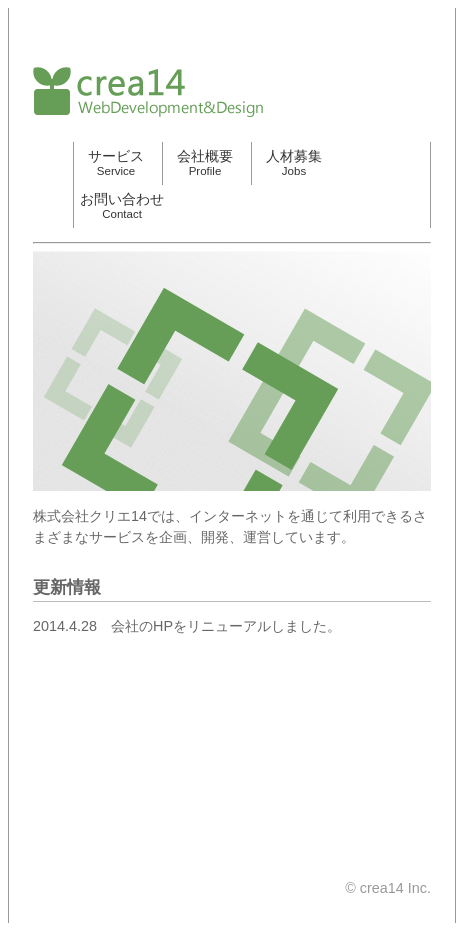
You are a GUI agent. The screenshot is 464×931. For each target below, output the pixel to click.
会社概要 (205, 162)
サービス (116, 162)
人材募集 (294, 162)
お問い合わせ (122, 205)
